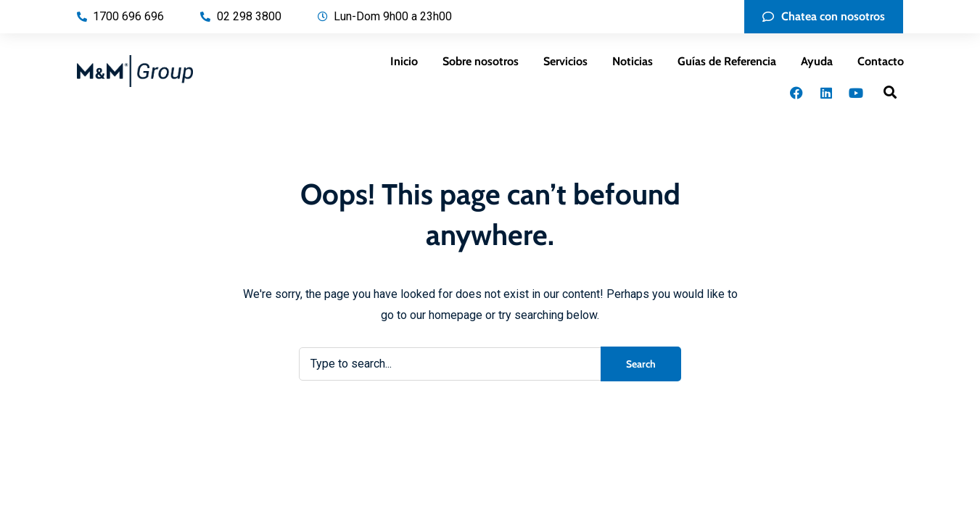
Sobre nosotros (481, 61)
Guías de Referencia (727, 61)
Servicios (565, 61)
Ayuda (817, 61)
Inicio (404, 61)
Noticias (633, 61)
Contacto (881, 61)
